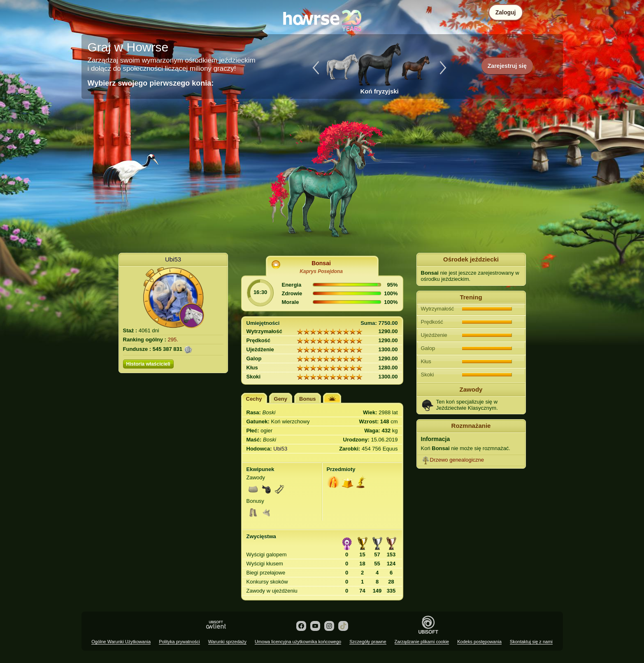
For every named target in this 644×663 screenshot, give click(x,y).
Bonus (307, 399)
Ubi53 (173, 259)
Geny (281, 399)
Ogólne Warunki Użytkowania (121, 642)
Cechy (254, 399)
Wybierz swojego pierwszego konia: (151, 83)
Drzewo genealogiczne (457, 460)
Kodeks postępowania (479, 642)
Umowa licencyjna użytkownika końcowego (298, 642)
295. (173, 340)
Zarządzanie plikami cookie (422, 642)
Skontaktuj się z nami (531, 642)
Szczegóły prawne (368, 642)
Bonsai (321, 263)
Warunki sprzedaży (227, 642)
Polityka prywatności (179, 642)
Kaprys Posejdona (321, 271)
